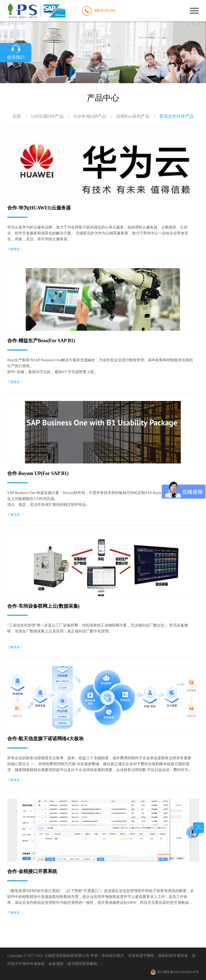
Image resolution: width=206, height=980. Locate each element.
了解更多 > (15, 249)
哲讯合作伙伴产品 (176, 116)
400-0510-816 (105, 11)
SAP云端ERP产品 (47, 116)
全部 (17, 116)
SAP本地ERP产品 (90, 116)
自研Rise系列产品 (133, 116)
